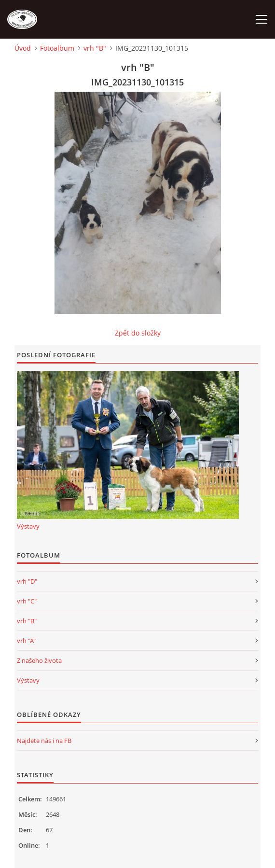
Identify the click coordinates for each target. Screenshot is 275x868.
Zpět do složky (138, 333)
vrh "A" (26, 641)
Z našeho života (39, 660)
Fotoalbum (57, 48)
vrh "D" (27, 581)
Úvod (23, 48)
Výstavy (28, 526)
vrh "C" (27, 601)
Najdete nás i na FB (44, 741)
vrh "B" (95, 48)
